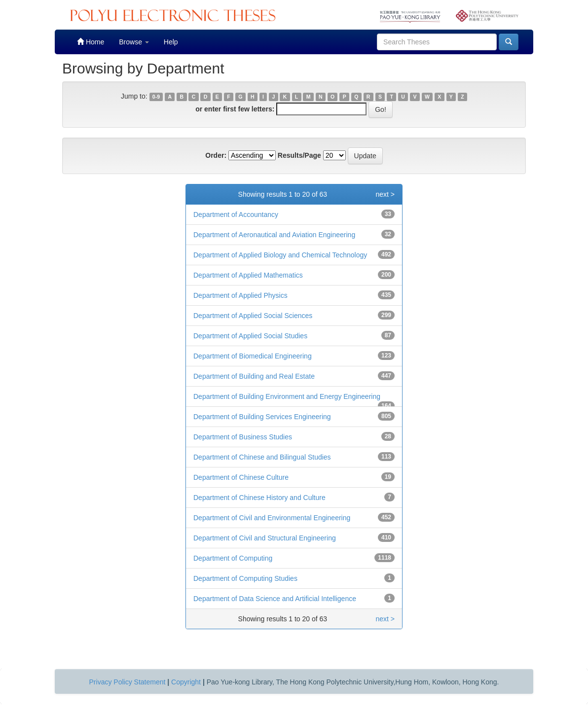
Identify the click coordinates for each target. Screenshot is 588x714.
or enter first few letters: (235, 109)
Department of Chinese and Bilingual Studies (262, 457)
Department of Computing (233, 558)
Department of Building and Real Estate (254, 376)
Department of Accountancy (236, 214)
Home (91, 42)
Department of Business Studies (243, 437)
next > (385, 194)
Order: (216, 155)
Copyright (186, 682)
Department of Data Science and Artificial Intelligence (275, 599)
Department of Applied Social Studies (250, 336)
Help (171, 42)
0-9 (156, 97)
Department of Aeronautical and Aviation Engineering (274, 235)
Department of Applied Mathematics (248, 275)
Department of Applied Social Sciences (253, 316)
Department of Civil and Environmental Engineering (272, 518)
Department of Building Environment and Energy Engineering (287, 396)
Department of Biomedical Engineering (253, 356)
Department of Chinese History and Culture (259, 498)
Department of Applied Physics (240, 295)
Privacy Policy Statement (128, 682)
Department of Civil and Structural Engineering (265, 538)
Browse (134, 42)
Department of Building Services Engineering (262, 417)
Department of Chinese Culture (241, 477)
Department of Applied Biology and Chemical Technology (280, 255)
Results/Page (299, 155)
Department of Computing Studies (245, 578)
